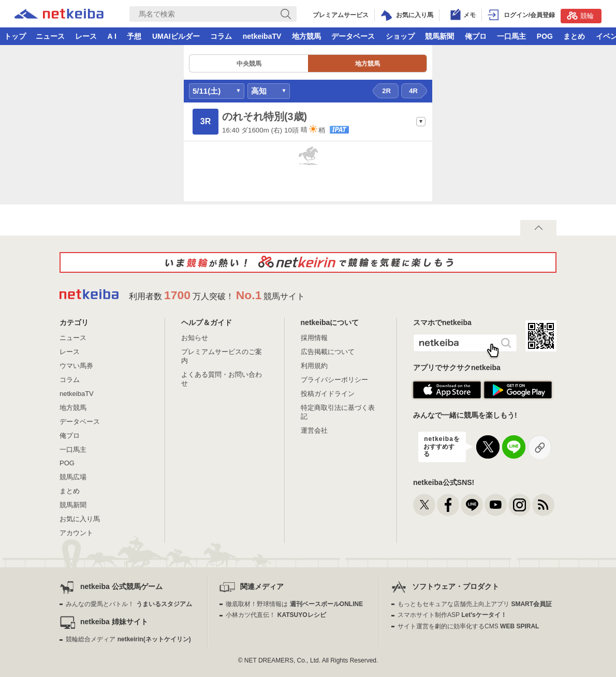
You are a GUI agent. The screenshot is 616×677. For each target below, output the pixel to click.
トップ (15, 36)
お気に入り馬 (80, 519)
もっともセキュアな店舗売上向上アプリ (475, 604)
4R (413, 91)
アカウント (76, 533)
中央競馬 (249, 64)
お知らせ (195, 338)
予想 (134, 36)
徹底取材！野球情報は (294, 604)
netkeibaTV (262, 36)
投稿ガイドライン (328, 394)
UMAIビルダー (176, 36)
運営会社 (314, 430)
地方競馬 (306, 36)
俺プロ (476, 36)
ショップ (400, 36)
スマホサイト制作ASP (452, 615)
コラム (221, 36)
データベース (353, 36)
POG (545, 36)
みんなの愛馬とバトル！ (129, 604)
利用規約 (314, 366)
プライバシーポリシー (334, 380)
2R (386, 91)
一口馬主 (511, 36)
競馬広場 (73, 477)
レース (86, 36)
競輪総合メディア (128, 639)
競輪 (580, 16)
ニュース (50, 36)
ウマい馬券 (76, 366)
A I (112, 36)
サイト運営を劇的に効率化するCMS (468, 626)
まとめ (574, 36)
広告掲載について (328, 352)
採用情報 (314, 338)
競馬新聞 (439, 36)
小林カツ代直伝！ (276, 615)
